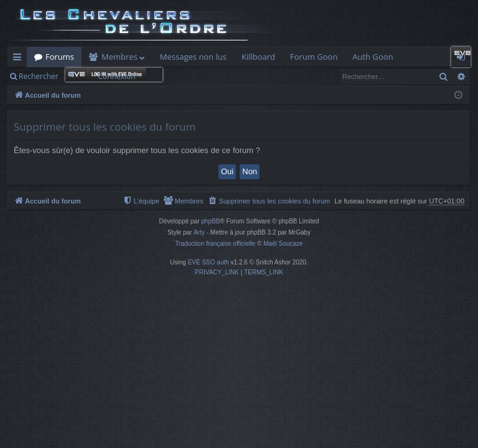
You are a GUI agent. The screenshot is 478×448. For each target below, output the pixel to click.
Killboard (258, 57)
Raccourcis (20, 59)
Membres (119, 57)
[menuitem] (269, 201)
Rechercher (39, 76)
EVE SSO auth (209, 262)
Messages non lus (193, 57)
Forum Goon (314, 57)
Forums (60, 57)
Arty (199, 232)
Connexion (116, 76)
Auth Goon (373, 57)
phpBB (210, 221)
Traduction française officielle (215, 244)
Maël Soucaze (283, 244)
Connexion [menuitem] (464, 59)
